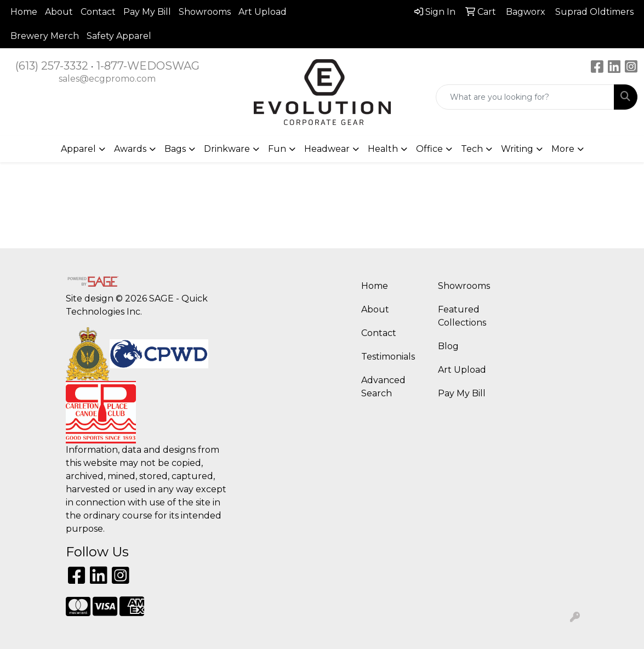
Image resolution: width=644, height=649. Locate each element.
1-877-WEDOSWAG (148, 66)
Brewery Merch (45, 36)
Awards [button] (130, 149)
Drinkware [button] (227, 149)
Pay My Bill (147, 12)
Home (24, 12)
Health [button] (383, 149)
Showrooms (205, 12)
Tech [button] (472, 149)
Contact (98, 12)
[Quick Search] (525, 97)
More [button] (563, 149)
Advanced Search (383, 387)
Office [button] (429, 149)
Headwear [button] (327, 149)
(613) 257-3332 (52, 66)
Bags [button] (175, 149)
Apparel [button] (78, 149)
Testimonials (388, 357)
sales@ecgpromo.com (107, 79)
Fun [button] (277, 149)
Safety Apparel (119, 36)
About (59, 12)
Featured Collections (462, 316)
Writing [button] (517, 149)
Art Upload (263, 12)
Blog (448, 346)
